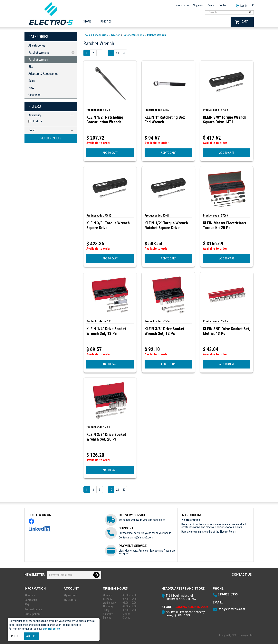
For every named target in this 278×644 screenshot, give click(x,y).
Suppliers (198, 5)
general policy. (52, 629)
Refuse (16, 636)
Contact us (242, 575)
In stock (38, 121)
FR (252, 5)
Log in (242, 6)
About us (30, 595)
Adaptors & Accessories (43, 74)
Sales (32, 81)
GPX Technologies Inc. (243, 635)
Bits (31, 67)
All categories (37, 46)
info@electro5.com (142, 537)
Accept (32, 636)
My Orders (70, 600)
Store (87, 22)
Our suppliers (33, 614)
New (31, 88)
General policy (33, 609)
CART (242, 22)
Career (211, 5)
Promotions (183, 5)
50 (124, 53)
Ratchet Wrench (38, 60)
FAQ (27, 605)
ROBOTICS (106, 22)
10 (111, 53)
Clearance (34, 95)
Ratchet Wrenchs (39, 53)
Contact (223, 5)
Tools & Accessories (96, 35)
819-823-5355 (228, 594)
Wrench (116, 35)
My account (70, 595)
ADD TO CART (110, 153)
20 (118, 53)
